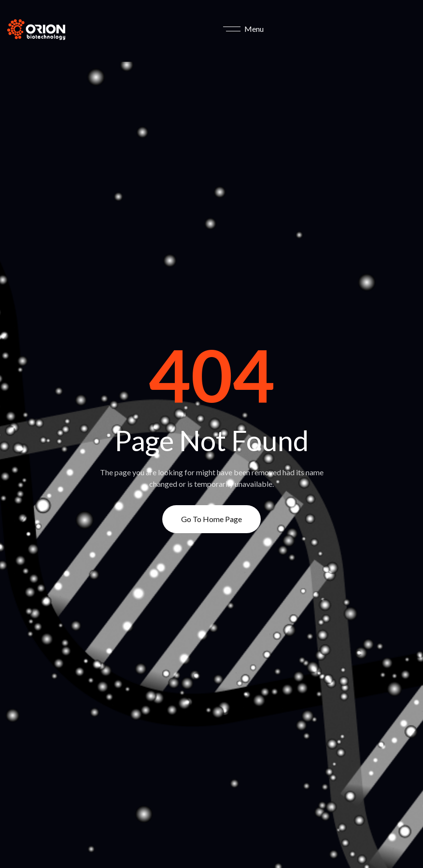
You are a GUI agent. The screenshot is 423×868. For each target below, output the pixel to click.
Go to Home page (211, 519)
